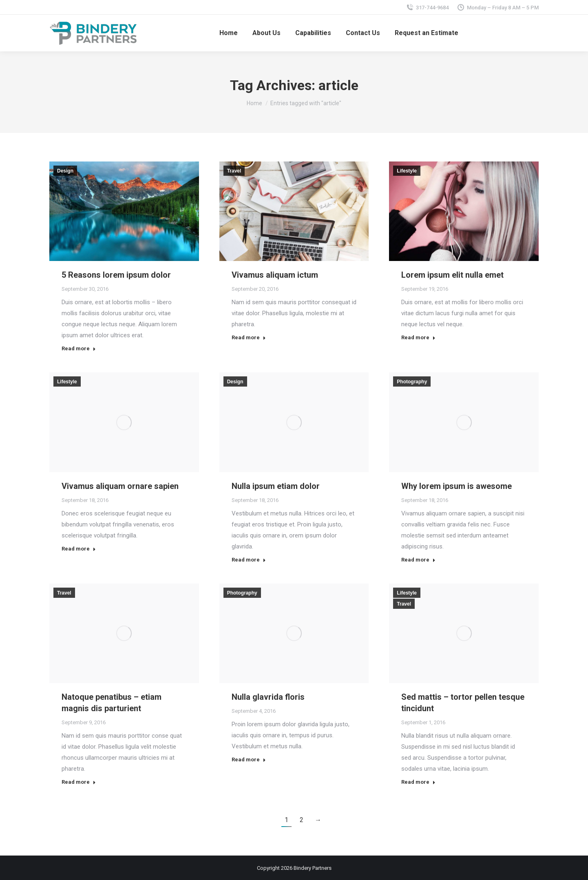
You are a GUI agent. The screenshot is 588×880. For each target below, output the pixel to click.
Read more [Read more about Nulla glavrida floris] (249, 759)
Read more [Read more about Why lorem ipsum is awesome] (418, 560)
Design (65, 171)
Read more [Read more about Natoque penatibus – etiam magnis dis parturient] (79, 782)
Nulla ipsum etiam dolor (276, 486)
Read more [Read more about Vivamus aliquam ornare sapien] (79, 549)
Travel (234, 171)
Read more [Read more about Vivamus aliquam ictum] (249, 337)
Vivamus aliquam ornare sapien (120, 486)
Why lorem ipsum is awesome (456, 486)
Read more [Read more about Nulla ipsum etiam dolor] (249, 560)
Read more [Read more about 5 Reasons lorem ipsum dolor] (79, 348)
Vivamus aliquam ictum (275, 275)
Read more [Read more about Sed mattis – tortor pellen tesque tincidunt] (418, 782)
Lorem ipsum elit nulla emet (452, 275)
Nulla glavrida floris (268, 697)
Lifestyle (407, 171)
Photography (412, 382)
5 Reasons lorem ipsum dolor (116, 275)
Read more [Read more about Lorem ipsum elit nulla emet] (418, 337)
